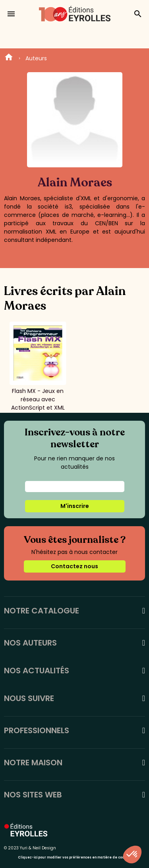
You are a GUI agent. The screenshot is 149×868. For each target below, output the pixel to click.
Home (9, 58)
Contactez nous (74, 566)
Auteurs (36, 58)
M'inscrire (75, 506)
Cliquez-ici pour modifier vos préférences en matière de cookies (74, 857)
